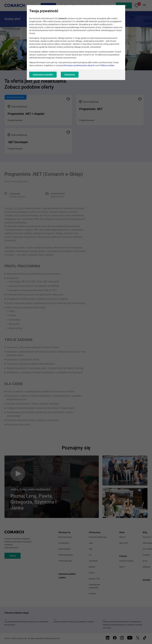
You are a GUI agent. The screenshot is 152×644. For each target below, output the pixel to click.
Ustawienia (70, 75)
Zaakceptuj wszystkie (43, 75)
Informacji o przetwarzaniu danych (78, 65)
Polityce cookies (107, 65)
